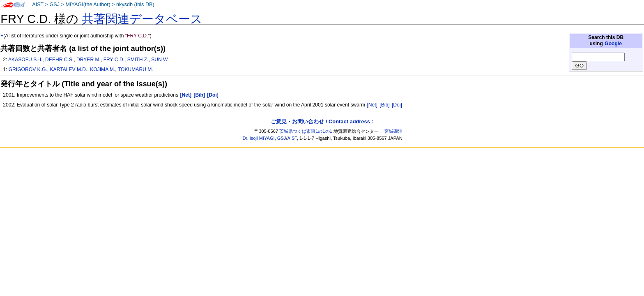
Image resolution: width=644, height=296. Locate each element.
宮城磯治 (393, 131)
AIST (38, 5)
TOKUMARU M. (136, 69)
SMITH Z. (138, 60)
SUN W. (160, 60)
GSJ (54, 5)
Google (613, 44)
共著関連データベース (142, 19)
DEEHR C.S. (59, 60)
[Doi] (397, 105)
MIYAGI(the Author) (88, 5)
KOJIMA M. (102, 69)
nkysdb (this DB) (135, 5)
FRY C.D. (114, 60)
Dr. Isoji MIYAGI (259, 138)
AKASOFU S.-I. (25, 60)
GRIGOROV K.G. (28, 69)
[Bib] (384, 105)
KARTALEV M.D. (69, 69)
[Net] (372, 105)
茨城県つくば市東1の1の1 (306, 131)
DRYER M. (89, 60)
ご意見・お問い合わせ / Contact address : (322, 121)
